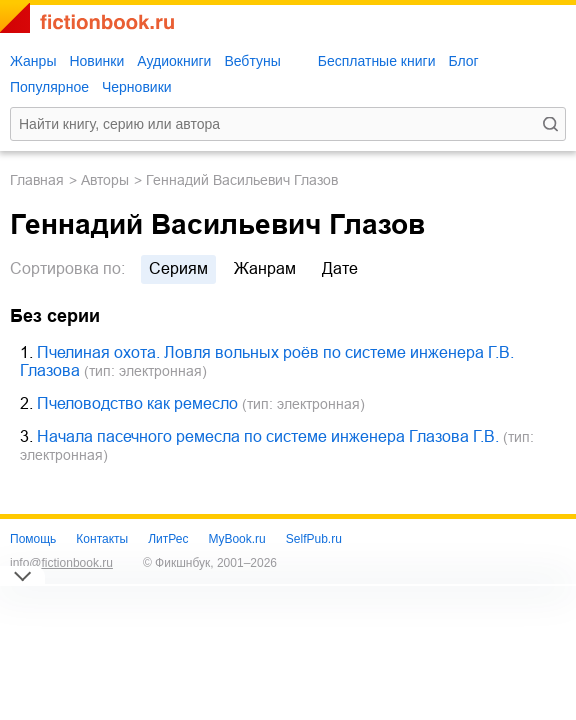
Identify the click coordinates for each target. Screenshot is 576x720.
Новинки (96, 61)
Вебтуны (252, 61)
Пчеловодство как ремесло (137, 403)
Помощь (33, 539)
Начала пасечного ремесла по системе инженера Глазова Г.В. (268, 436)
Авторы (105, 180)
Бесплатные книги (377, 61)
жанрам (265, 268)
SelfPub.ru (314, 539)
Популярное (49, 87)
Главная (37, 180)
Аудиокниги (174, 61)
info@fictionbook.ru (61, 563)
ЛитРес (168, 539)
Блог (463, 61)
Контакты (102, 539)
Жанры (33, 61)
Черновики (137, 87)
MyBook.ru (236, 539)
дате (340, 268)
